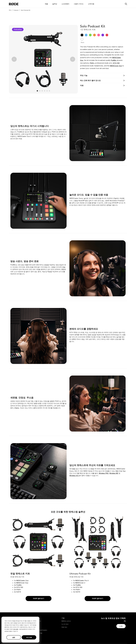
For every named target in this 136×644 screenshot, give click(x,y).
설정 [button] (14, 637)
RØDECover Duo (116, 53)
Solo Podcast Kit (25, 10)
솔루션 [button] (55, 4)
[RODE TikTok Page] (120, 639)
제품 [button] (46, 4)
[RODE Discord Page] (126, 639)
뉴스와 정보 (65, 612)
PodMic (114, 48)
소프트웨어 (65, 4)
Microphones (13, 609)
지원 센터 (38, 609)
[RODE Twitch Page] (123, 639)
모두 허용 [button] (29, 637)
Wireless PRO (104, 461)
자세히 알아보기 (39, 586)
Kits (10, 10)
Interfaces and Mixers (16, 615)
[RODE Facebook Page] (108, 639)
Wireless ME (114, 461)
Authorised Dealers (41, 618)
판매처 (37, 615)
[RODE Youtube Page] (117, 639)
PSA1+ (92, 51)
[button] (14, 47)
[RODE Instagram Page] (114, 639)
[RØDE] (19, 4)
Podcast (15, 10)
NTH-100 (116, 51)
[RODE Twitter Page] (111, 639)
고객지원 (91, 4)
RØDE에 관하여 (66, 609)
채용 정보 (64, 615)
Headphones (13, 612)
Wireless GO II (75, 463)
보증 (37, 612)
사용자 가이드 (79, 4)
